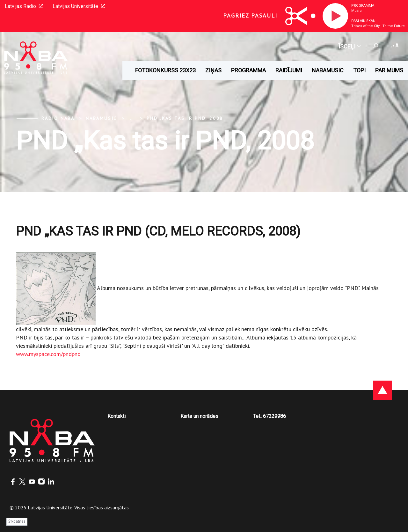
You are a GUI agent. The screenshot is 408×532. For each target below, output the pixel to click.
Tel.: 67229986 (270, 416)
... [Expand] (132, 118)
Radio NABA (58, 118)
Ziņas (213, 70)
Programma (363, 6)
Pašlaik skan (363, 21)
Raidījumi (289, 70)
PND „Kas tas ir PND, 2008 (185, 118)
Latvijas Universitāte (79, 6)
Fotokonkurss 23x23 (165, 70)
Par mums (389, 70)
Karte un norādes (199, 416)
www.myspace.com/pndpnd (48, 354)
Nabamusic (328, 70)
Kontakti (117, 416)
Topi (359, 70)
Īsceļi (349, 46)
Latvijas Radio (24, 6)
